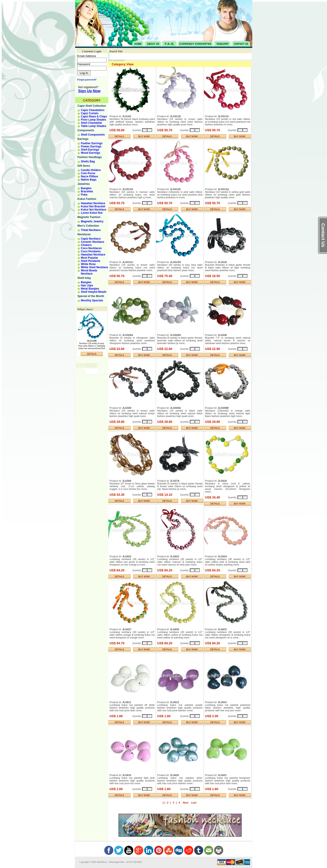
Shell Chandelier (92, 123)
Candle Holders (91, 170)
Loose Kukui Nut (92, 213)
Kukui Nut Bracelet (93, 206)
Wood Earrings (90, 153)
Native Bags (89, 180)
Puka (84, 195)
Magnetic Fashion (89, 217)
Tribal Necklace (91, 230)
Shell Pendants (91, 261)
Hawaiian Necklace (93, 203)
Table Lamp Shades (94, 126)
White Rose (88, 264)
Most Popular (89, 258)
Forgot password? (86, 79)
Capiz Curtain (90, 113)
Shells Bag (88, 161)
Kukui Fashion (87, 199)
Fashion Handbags (90, 157)
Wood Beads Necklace (89, 272)
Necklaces (84, 234)
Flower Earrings (91, 146)
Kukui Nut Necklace (94, 210)
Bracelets (87, 191)
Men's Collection (88, 226)
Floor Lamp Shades (93, 120)
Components (86, 130)
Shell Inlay (84, 278)
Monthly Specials (92, 300)
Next (186, 803)
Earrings (83, 139)
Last (194, 803)
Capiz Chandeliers (93, 110)
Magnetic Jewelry (92, 221)
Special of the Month (91, 296)
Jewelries (84, 184)
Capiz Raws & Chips (94, 117)
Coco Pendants (91, 251)
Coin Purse (88, 173)
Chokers (86, 245)
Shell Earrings (90, 150)
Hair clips (87, 285)
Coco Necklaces (91, 248)
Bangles (86, 188)
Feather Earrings (92, 143)
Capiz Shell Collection (92, 106)
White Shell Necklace (94, 267)
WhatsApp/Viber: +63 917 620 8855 (125, 862)
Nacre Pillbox (89, 176)
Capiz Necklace (91, 239)
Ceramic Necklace (93, 242)
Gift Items (84, 166)
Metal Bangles (90, 289)
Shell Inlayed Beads (94, 292)
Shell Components (93, 135)
